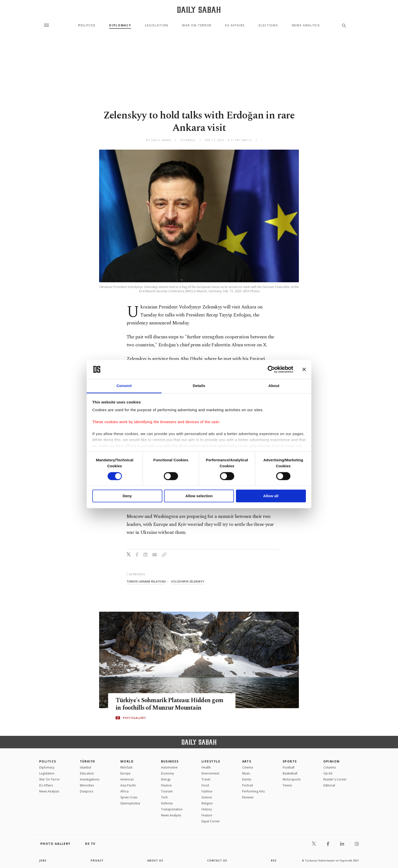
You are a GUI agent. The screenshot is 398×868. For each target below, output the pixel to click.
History (207, 809)
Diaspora (87, 791)
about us (155, 861)
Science (207, 797)
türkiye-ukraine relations (146, 581)
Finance (166, 785)
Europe (125, 773)
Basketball (290, 773)
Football (289, 767)
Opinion (332, 761)
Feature (207, 815)
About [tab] (274, 386)
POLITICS (48, 761)
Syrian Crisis (129, 797)
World (127, 761)
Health (206, 767)
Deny (127, 496)
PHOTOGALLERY (134, 718)
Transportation (172, 809)
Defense (167, 803)
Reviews (248, 797)
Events (247, 779)
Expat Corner (211, 821)
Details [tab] (199, 386)
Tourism (167, 791)
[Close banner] (304, 369)
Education (87, 773)
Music (246, 773)
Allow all (271, 496)
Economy (168, 773)
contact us (217, 861)
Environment (210, 773)
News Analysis (306, 25)
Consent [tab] (124, 386)
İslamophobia (130, 803)
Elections (268, 25)
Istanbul (86, 767)
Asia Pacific (128, 785)
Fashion (207, 791)
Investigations (90, 779)
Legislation (157, 25)
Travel (206, 779)
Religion (207, 803)
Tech (164, 797)
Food (205, 785)
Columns (330, 767)
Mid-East (126, 767)
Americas (127, 779)
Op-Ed (328, 773)
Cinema (248, 767)
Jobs (43, 861)
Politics (87, 25)
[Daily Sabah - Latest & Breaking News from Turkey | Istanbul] (199, 10)
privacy (97, 861)
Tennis (287, 785)
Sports (290, 761)
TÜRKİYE (88, 761)
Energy (166, 779)
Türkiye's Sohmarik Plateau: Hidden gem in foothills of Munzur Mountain (171, 704)
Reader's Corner (335, 779)
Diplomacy (120, 25)
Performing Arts (253, 791)
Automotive (169, 767)
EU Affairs (235, 25)
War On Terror (197, 25)
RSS (274, 861)
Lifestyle (211, 761)
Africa (124, 791)
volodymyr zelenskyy (188, 581)
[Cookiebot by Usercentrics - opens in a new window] (271, 369)
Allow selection (199, 496)
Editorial (329, 785)
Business (170, 761)
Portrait (248, 785)
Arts (247, 761)
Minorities (87, 785)
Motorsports (292, 779)
